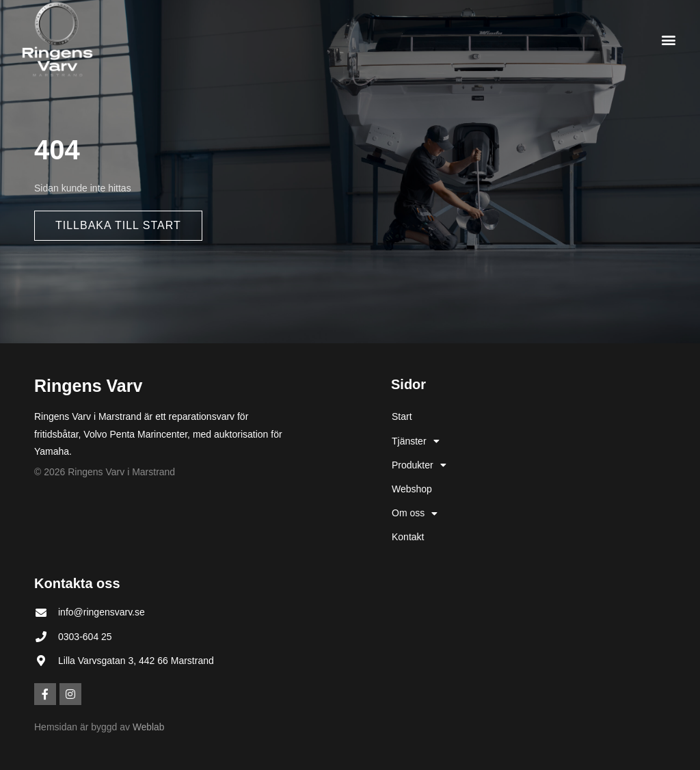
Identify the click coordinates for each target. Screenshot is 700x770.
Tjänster (416, 441)
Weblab (149, 727)
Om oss (415, 514)
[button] (668, 39)
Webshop (412, 489)
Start (402, 416)
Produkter (419, 465)
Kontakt (408, 537)
